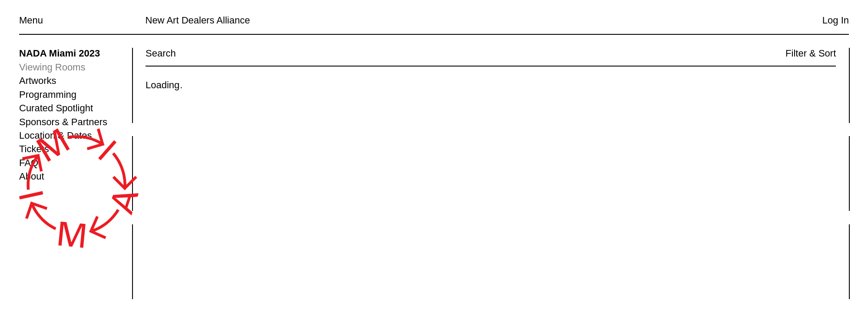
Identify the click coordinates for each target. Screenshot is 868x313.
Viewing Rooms (52, 67)
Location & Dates (56, 135)
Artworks (38, 81)
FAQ (29, 163)
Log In (836, 20)
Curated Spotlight (56, 108)
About (32, 176)
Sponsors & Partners (63, 122)
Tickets (34, 149)
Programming (48, 95)
